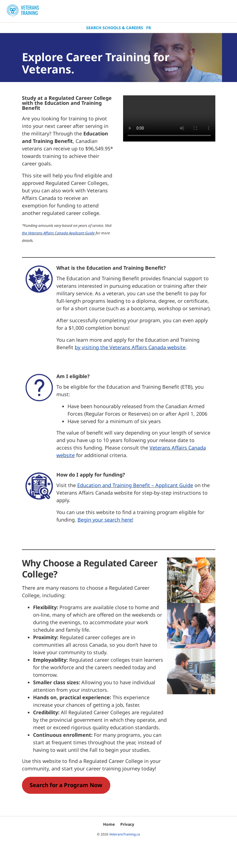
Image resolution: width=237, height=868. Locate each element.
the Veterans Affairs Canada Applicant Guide (58, 233)
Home (109, 824)
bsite (69, 455)
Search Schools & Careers (115, 28)
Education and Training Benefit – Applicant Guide (135, 485)
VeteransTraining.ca (125, 834)
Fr (149, 28)
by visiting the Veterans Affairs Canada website (130, 347)
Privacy (127, 824)
